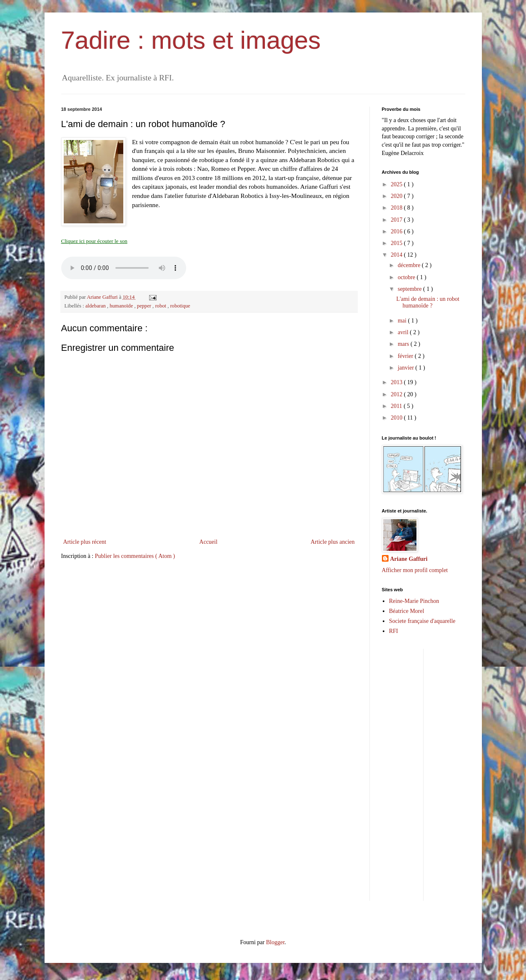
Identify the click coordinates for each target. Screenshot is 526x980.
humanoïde (122, 306)
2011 (397, 406)
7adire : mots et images (191, 40)
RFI (394, 631)
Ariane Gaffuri (409, 559)
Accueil (209, 542)
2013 (397, 382)
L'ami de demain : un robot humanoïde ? (428, 302)
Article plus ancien (333, 542)
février (406, 356)
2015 (397, 243)
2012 (397, 394)
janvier (406, 368)
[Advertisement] (478, 774)
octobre (407, 277)
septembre (410, 289)
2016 (397, 231)
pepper (145, 306)
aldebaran (96, 306)
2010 (397, 418)
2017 (397, 220)
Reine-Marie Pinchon (414, 601)
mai (403, 321)
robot (161, 306)
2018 (397, 208)
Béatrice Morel (406, 611)
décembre (410, 265)
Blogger (275, 942)
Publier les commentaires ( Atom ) (135, 556)
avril (404, 332)
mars (404, 344)
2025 (397, 184)
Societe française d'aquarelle (422, 621)
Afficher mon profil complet (415, 570)
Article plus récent (85, 542)
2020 (397, 196)
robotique (180, 306)
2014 (397, 255)
